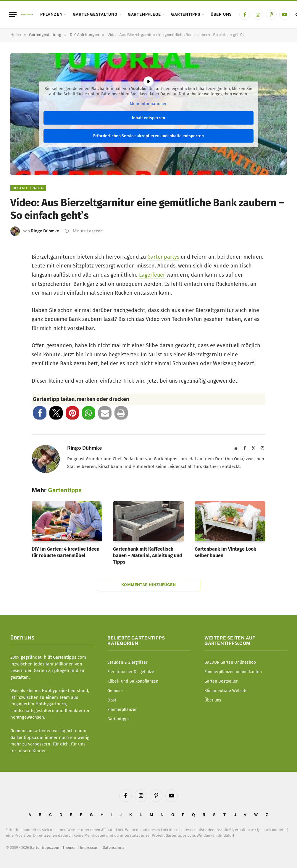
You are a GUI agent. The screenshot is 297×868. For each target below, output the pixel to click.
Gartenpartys (163, 257)
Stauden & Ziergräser (127, 662)
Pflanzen (51, 14)
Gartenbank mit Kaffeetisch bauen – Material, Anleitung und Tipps (148, 555)
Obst (112, 700)
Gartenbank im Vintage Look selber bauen (225, 552)
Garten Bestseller (221, 681)
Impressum (90, 847)
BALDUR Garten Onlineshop (230, 662)
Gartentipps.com (45, 847)
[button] (40, 413)
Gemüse (115, 691)
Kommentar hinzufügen (148, 585)
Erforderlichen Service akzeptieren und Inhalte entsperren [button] (148, 136)
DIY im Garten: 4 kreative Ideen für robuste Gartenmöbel (66, 552)
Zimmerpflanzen (122, 710)
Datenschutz (114, 847)
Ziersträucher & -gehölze (131, 672)
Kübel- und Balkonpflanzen (133, 681)
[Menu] (13, 15)
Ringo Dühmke (45, 231)
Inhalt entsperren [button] (148, 118)
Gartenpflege (144, 14)
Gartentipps (186, 14)
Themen (70, 847)
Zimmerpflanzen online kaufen (233, 672)
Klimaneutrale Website (226, 691)
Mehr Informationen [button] (149, 104)
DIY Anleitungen (28, 188)
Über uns (221, 14)
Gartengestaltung (95, 14)
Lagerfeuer (152, 275)
